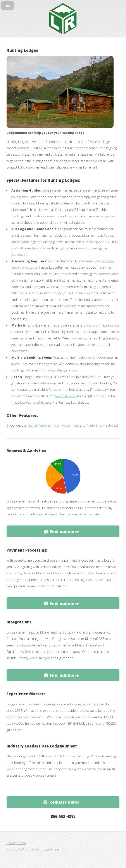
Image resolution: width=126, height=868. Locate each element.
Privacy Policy (16, 843)
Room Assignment (66, 425)
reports (93, 325)
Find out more (64, 531)
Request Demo (65, 802)
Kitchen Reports (39, 425)
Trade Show (95, 425)
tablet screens (66, 396)
